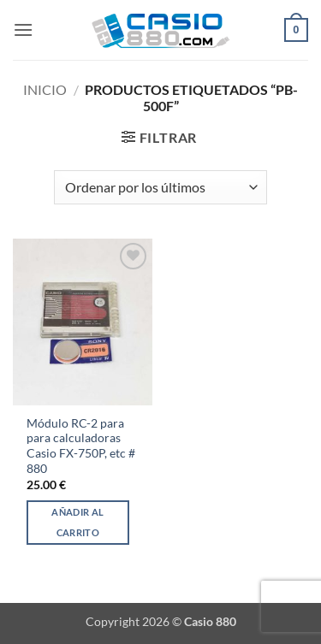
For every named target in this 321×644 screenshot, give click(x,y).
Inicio (45, 89)
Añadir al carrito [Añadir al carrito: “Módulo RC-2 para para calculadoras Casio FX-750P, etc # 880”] (77, 522)
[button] (23, 30)
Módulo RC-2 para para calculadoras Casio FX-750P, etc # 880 (81, 446)
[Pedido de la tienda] (160, 187)
